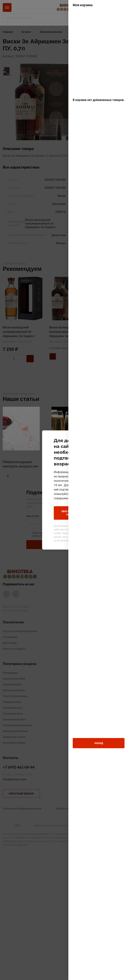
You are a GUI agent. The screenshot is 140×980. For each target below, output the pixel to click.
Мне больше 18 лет (44, 501)
